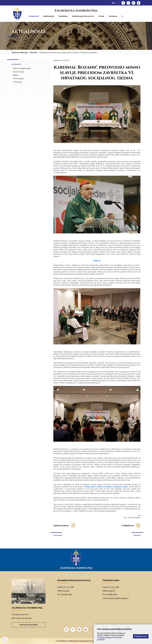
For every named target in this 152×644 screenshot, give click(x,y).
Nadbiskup (63, 16)
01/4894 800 (66, 594)
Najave (16, 75)
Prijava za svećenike (29, 625)
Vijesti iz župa (18, 72)
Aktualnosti (34, 16)
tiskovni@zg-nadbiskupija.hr (116, 598)
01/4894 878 (112, 594)
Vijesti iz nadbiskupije (22, 68)
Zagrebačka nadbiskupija (76, 11)
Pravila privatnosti (20, 614)
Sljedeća (137, 535)
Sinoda (101, 16)
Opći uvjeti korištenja (21, 618)
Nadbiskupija (49, 16)
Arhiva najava (18, 78)
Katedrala (113, 16)
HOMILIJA (97, 261)
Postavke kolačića (105, 637)
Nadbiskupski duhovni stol (83, 16)
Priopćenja (17, 82)
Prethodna (58, 535)
